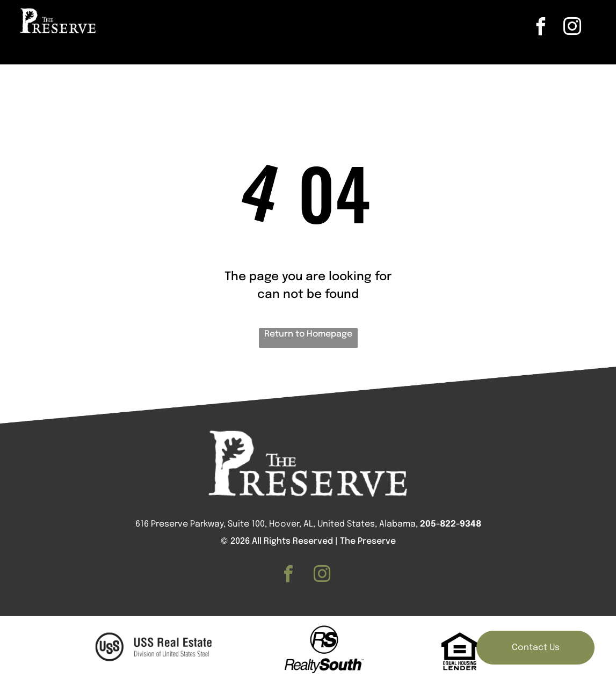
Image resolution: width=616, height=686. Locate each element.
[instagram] (572, 28)
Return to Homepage (308, 334)
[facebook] (541, 28)
